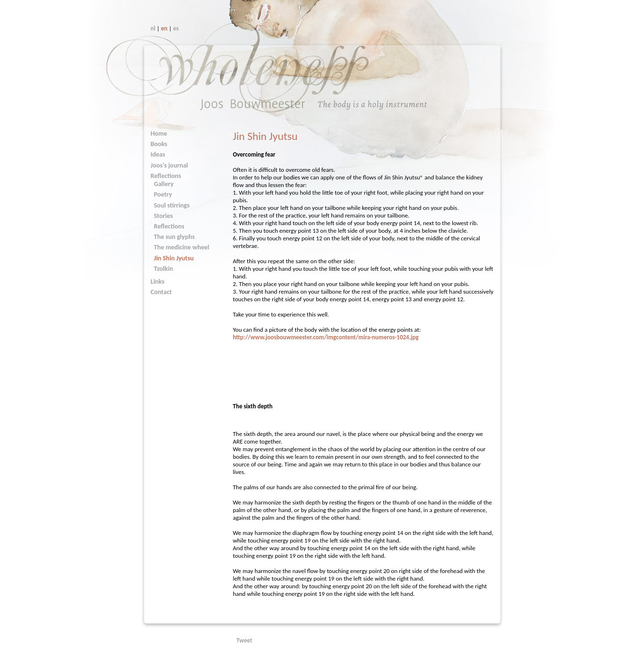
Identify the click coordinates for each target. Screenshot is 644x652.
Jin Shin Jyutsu (174, 258)
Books (159, 144)
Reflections (166, 176)
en (165, 28)
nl (153, 28)
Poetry (163, 194)
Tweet (244, 640)
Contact (161, 292)
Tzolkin (164, 269)
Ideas (158, 154)
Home (159, 133)
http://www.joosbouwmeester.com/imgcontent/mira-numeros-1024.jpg (326, 337)
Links (158, 282)
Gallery (164, 184)
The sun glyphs (175, 237)
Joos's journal (170, 165)
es (176, 28)
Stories (164, 216)
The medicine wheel (182, 247)
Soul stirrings (172, 205)
